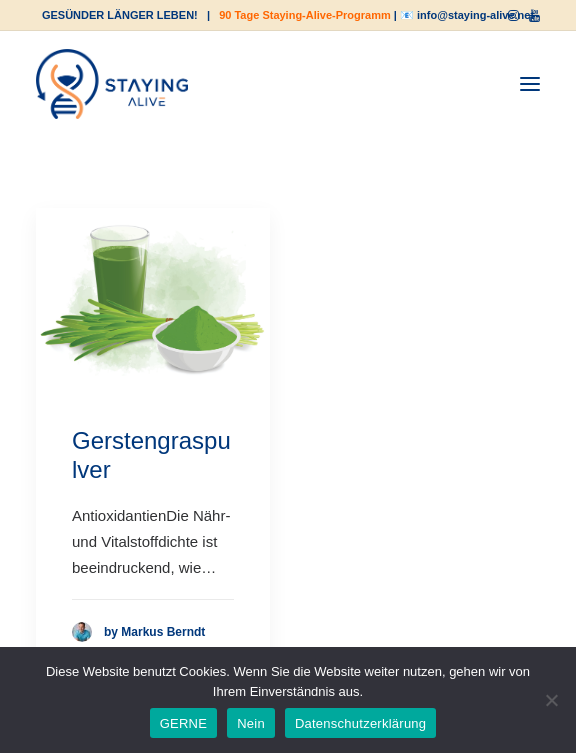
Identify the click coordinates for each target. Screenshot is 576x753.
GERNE (183, 723)
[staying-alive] (112, 84)
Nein (251, 723)
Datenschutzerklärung (360, 723)
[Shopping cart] (469, 84)
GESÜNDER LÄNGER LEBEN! (120, 15)
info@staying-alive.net (475, 15)
